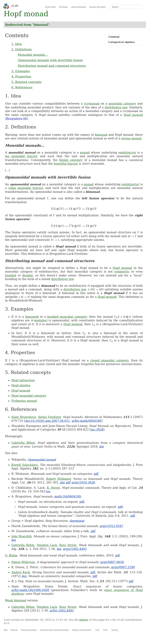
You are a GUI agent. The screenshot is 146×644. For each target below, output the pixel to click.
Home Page (50, 7)
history (84, 620)
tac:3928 (97, 430)
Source (115, 630)
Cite (97, 630)
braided (10, 275)
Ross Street (68, 545)
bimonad (101, 135)
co (87, 104)
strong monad (131, 138)
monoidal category (122, 104)
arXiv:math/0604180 (86, 421)
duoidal (28, 275)
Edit (5, 630)
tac (48, 491)
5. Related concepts (26, 82)
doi (101, 447)
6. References (22, 87)
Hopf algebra (21, 385)
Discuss (14, 630)
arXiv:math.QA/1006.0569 (30, 590)
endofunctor (127, 152)
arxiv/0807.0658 (112, 562)
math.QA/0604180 (68, 496)
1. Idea (17, 44)
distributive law (116, 107)
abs (63, 482)
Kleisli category (71, 160)
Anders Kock (21, 572)
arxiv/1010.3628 (83, 482)
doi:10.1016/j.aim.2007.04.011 (48, 421)
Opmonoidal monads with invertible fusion (50, 60)
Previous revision (29, 630)
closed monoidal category (109, 360)
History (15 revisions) (82, 630)
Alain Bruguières (24, 417)
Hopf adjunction (23, 380)
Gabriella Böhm (23, 443)
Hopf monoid (133, 115)
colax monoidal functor (26, 188)
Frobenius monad (24, 401)
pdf (96, 474)
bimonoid (32, 317)
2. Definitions (22, 49)
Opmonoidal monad (42, 460)
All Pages (63, 7)
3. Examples (21, 71)
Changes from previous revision (54, 630)
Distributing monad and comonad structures (52, 66)
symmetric (122, 272)
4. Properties (21, 76)
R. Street (53, 488)
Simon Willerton (23, 562)
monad (94, 104)
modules (40, 320)
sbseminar (77, 521)
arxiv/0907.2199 (123, 567)
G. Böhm (11, 555)
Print (105, 630)
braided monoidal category (67, 317)
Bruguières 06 (16, 118)
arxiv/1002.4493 (75, 549)
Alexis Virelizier (49, 417)
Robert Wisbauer (58, 479)
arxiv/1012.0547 (112, 526)
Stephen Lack (47, 545)
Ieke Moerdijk (21, 536)
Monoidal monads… (33, 55)
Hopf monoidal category (29, 396)
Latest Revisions (78, 7)
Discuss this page (97, 7)
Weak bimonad (16, 600)
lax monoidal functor (21, 156)
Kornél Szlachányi (24, 465)
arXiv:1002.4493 (62, 611)
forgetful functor (66, 164)
